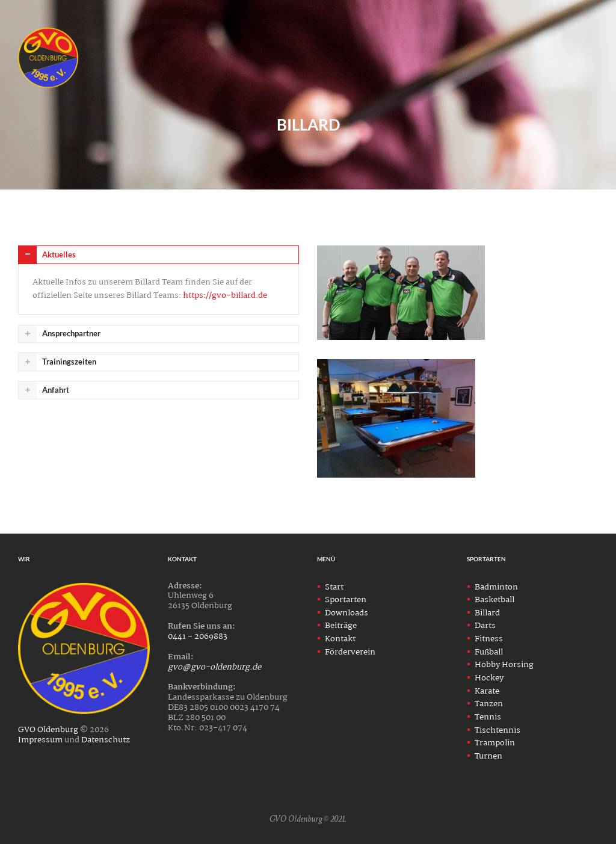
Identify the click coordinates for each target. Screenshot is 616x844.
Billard (487, 613)
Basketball (494, 600)
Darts (485, 626)
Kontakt (340, 639)
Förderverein (350, 652)
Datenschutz (106, 740)
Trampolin (495, 743)
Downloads (346, 613)
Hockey (489, 678)
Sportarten (346, 600)
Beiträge (341, 626)
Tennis (488, 717)
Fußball (489, 652)
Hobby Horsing (504, 665)
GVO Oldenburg (48, 730)
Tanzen (489, 704)
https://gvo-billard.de (225, 295)
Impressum (40, 740)
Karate (487, 691)
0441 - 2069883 (198, 636)
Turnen (488, 756)
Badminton (496, 587)
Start (334, 587)
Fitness (489, 639)
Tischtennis (497, 730)
